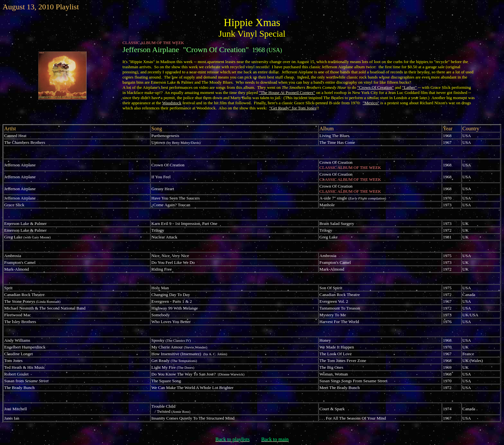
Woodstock (172, 103)
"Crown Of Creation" (375, 87)
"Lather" (410, 87)
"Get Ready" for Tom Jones (293, 108)
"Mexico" (371, 103)
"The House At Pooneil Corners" (287, 93)
